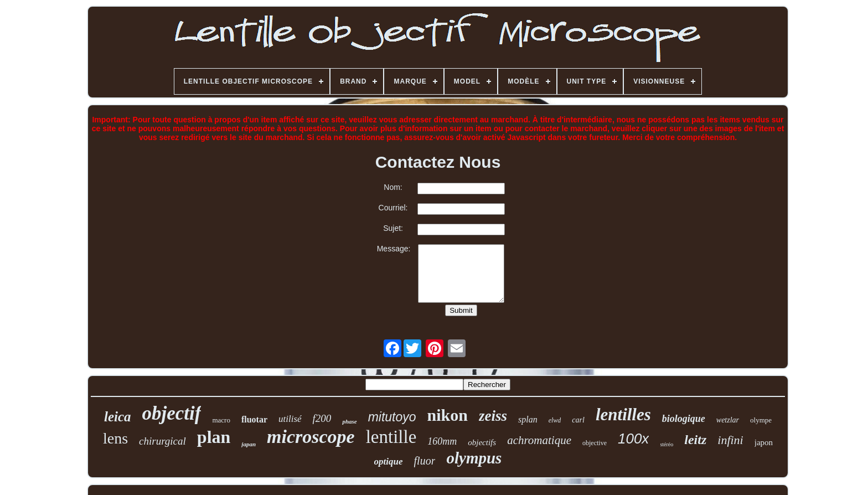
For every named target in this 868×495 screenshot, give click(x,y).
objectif (172, 413)
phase (349, 421)
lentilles (623, 414)
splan (528, 419)
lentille (391, 437)
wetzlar (728, 420)
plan (214, 437)
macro (221, 420)
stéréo (666, 444)
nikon (448, 415)
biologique (684, 419)
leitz (695, 440)
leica (118, 417)
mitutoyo (392, 417)
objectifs (482, 442)
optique (389, 462)
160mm (442, 441)
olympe (761, 420)
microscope (311, 437)
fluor (425, 461)
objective (595, 443)
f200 (322, 418)
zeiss (493, 416)
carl (578, 420)
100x (633, 439)
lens (115, 438)
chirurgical (162, 441)
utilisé (290, 419)
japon (764, 442)
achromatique (539, 440)
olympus (474, 458)
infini (730, 440)
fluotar (254, 419)
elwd (555, 420)
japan (249, 444)
